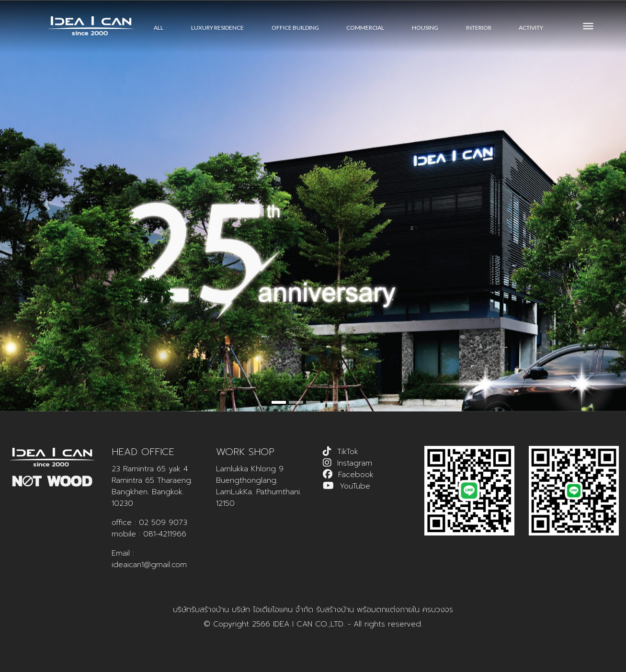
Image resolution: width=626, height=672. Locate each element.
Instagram (355, 463)
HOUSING (425, 28)
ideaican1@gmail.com (149, 565)
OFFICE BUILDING (295, 28)
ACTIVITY (531, 28)
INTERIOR (479, 28)
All (159, 28)
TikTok (348, 452)
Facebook (356, 475)
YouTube (355, 486)
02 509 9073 (163, 523)
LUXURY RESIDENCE (217, 28)
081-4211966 (165, 534)
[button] (47, 206)
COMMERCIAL (365, 28)
